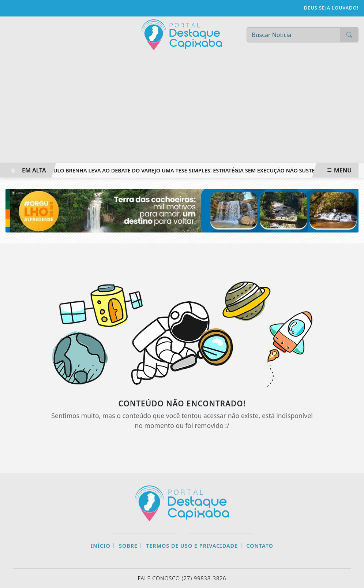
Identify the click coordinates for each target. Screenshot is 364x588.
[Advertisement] (182, 108)
